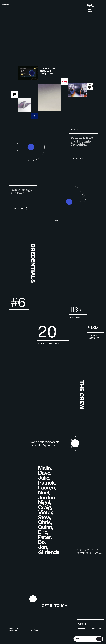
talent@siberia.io (96, 630)
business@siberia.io (82, 630)
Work (90, 9)
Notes (90, 12)
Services (91, 7)
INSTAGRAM (13, 630)
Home (90, 5)
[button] (33, 599)
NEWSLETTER (14, 628)
